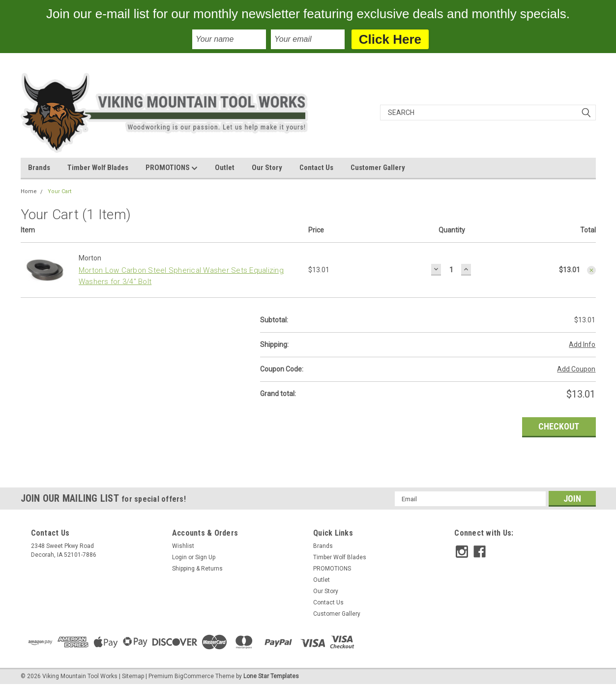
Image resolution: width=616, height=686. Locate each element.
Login (179, 557)
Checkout (559, 426)
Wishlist (183, 546)
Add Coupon (576, 369)
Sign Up (205, 557)
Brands (39, 168)
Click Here (390, 39)
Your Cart (59, 191)
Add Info (582, 344)
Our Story (267, 168)
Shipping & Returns (197, 569)
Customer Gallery (378, 168)
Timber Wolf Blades (98, 168)
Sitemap (133, 676)
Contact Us (316, 168)
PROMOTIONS (172, 168)
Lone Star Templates (271, 676)
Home (29, 191)
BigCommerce (194, 676)
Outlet (225, 168)
